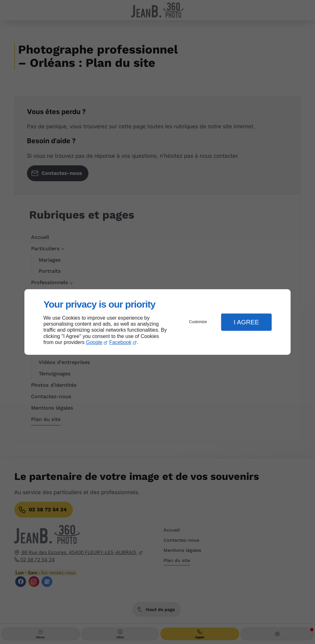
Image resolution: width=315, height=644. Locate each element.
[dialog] (157, 322)
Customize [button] (198, 322)
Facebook (120, 342)
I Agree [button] (246, 322)
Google (94, 342)
